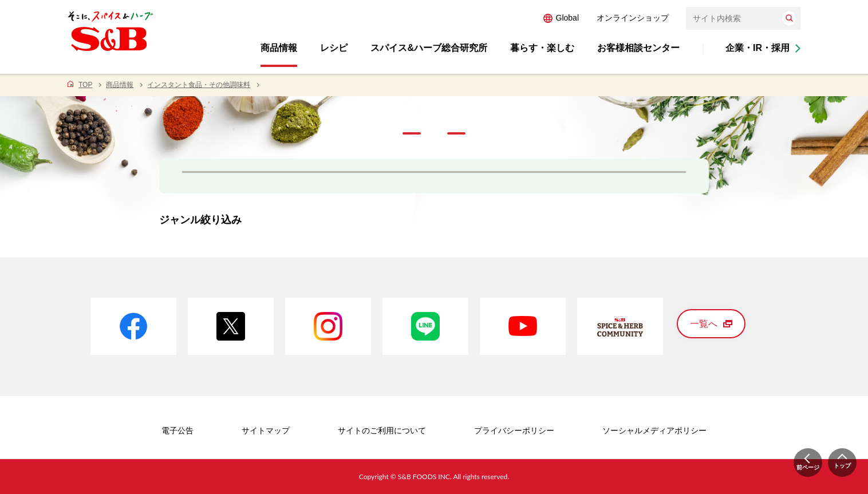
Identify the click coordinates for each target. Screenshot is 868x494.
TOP (85, 85)
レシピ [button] (334, 48)
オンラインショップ (633, 18)
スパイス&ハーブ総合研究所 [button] (429, 48)
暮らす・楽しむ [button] (542, 48)
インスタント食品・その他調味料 (199, 85)
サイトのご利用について (382, 430)
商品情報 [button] (279, 48)
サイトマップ (266, 430)
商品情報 (120, 85)
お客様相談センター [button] (638, 48)
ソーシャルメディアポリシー (654, 430)
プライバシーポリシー (514, 430)
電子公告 (177, 430)
